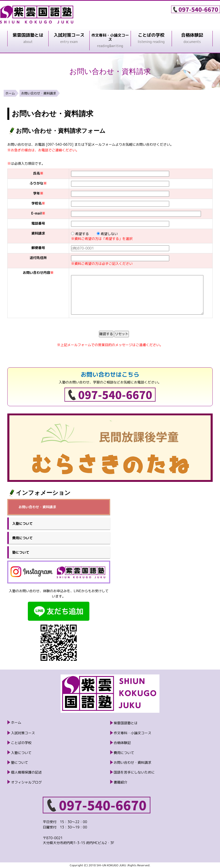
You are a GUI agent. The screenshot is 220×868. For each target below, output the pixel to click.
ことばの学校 (21, 743)
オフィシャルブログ (26, 782)
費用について (22, 538)
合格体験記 (122, 743)
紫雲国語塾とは (126, 723)
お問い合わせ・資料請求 (39, 93)
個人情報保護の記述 (26, 772)
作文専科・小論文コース (133, 733)
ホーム (10, 93)
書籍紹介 (121, 782)
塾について (21, 552)
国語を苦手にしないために (134, 772)
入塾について (22, 523)
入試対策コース (23, 733)
